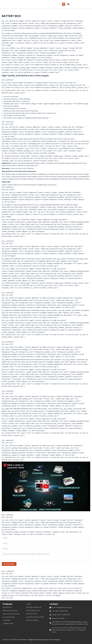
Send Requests (9, 565)
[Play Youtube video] (46, 487)
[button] (64, 5)
